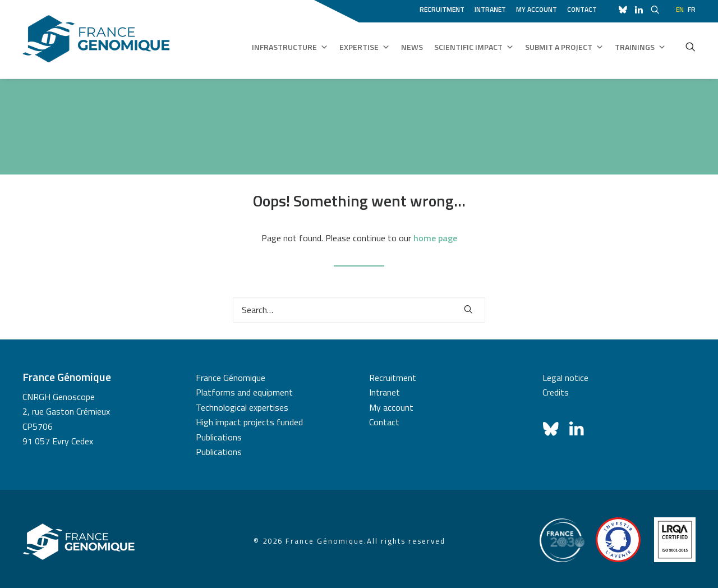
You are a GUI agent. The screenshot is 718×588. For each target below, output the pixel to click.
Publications (219, 437)
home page (435, 238)
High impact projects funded (249, 422)
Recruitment (442, 9)
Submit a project (564, 47)
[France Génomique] (96, 39)
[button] (691, 47)
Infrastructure (290, 47)
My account (537, 9)
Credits (556, 392)
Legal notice (565, 378)
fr (692, 9)
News (412, 47)
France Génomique (231, 378)
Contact (582, 9)
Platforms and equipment (244, 392)
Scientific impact (474, 47)
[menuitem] (444, 8)
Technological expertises (242, 407)
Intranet (490, 9)
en (680, 9)
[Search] (359, 310)
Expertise (365, 47)
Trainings (640, 47)
